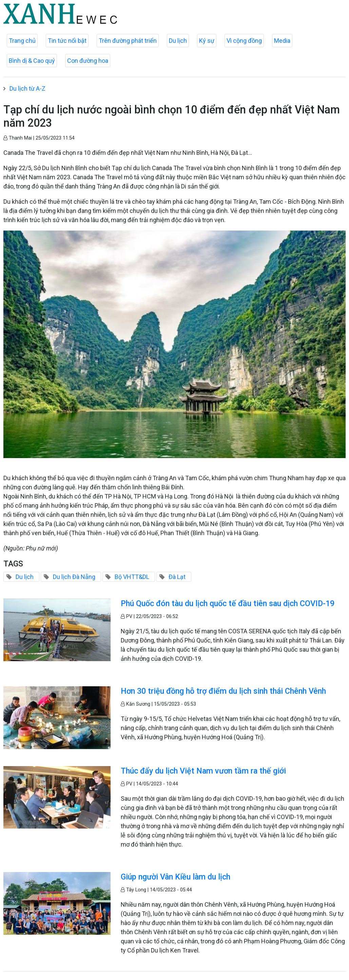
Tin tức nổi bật (67, 41)
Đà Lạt (177, 577)
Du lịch (178, 41)
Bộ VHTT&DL (132, 577)
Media (282, 41)
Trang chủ (22, 41)
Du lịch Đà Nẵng (74, 577)
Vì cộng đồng (244, 41)
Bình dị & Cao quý (32, 61)
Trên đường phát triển (128, 41)
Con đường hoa (88, 61)
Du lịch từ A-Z (27, 88)
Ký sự (207, 41)
